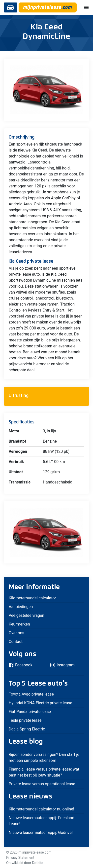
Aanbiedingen (21, 607)
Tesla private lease (25, 720)
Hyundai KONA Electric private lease (40, 703)
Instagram (62, 665)
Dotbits (38, 863)
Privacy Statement (20, 858)
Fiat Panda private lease (30, 712)
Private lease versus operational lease (42, 784)
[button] (80, 63)
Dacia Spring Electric (27, 729)
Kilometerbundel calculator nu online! (41, 809)
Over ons (16, 633)
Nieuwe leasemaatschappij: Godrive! (41, 832)
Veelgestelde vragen (26, 615)
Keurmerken (19, 624)
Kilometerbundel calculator (32, 598)
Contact (16, 642)
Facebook (20, 665)
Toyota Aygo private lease (31, 694)
